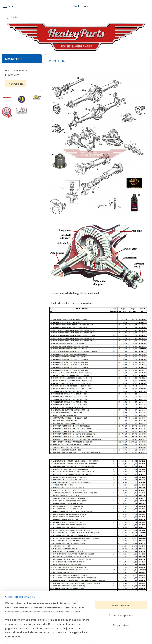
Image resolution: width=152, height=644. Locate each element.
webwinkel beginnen (86, 636)
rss (71, 636)
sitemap (63, 636)
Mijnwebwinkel (122, 636)
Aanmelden (16, 84)
